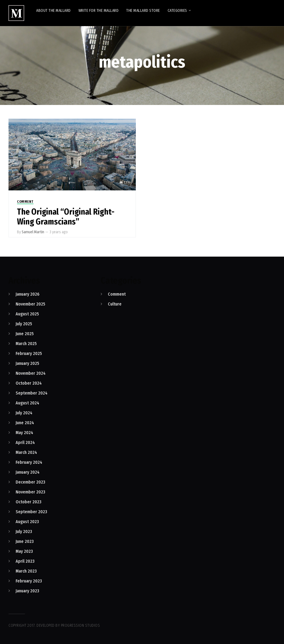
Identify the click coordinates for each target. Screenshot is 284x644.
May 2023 (24, 551)
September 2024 (32, 393)
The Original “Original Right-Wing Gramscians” (66, 217)
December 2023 (30, 482)
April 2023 (25, 561)
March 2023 (26, 571)
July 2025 (24, 324)
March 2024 (26, 452)
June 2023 (25, 541)
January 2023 (27, 591)
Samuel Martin (33, 232)
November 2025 (30, 304)
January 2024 (28, 472)
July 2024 (24, 413)
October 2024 (29, 383)
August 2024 (27, 403)
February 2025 (29, 353)
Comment (25, 202)
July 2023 (24, 531)
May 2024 (24, 433)
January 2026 (28, 294)
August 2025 (27, 314)
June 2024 (25, 423)
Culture (115, 304)
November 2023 (30, 492)
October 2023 (29, 502)
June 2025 (25, 334)
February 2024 (29, 462)
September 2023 (31, 512)
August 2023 (27, 522)
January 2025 (27, 363)
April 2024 (25, 442)
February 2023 (29, 581)
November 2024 (31, 373)
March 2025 (26, 344)
